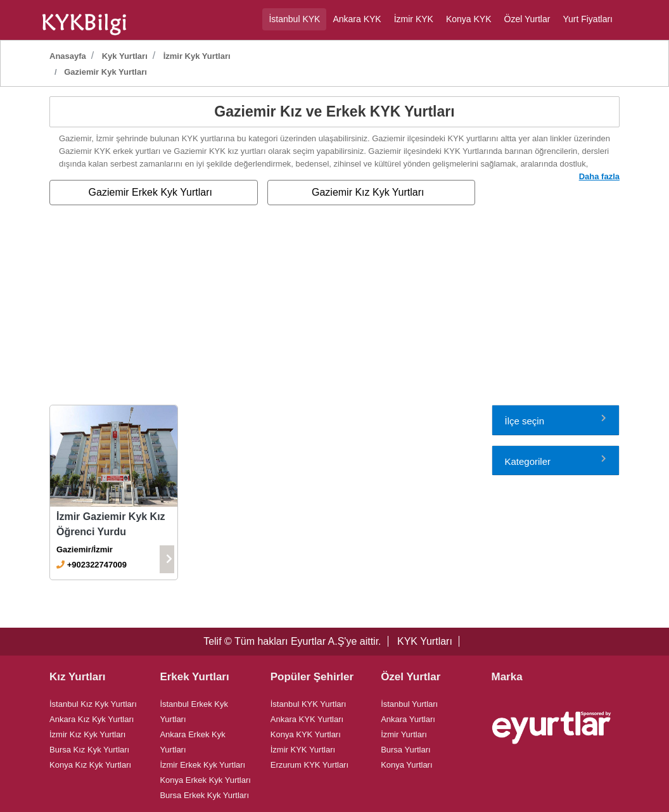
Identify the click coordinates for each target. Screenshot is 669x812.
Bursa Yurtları (406, 750)
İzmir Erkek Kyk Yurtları (202, 765)
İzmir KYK (414, 19)
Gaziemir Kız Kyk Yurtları (368, 192)
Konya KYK (469, 19)
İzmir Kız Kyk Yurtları (87, 734)
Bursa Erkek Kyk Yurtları (204, 795)
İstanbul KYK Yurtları (309, 704)
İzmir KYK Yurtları (303, 750)
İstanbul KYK (294, 19)
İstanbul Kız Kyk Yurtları (93, 704)
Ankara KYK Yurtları (307, 719)
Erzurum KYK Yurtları (309, 765)
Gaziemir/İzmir (85, 549)
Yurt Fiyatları (588, 19)
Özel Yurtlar (527, 19)
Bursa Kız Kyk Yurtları (89, 750)
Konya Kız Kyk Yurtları (90, 765)
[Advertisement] (334, 310)
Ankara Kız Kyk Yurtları (92, 719)
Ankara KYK (357, 19)
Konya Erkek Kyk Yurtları (205, 780)
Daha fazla (599, 176)
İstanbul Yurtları (409, 704)
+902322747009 (97, 565)
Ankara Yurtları (408, 719)
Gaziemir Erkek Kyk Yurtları (150, 192)
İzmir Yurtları (404, 734)
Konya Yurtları (406, 765)
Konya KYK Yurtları (306, 734)
